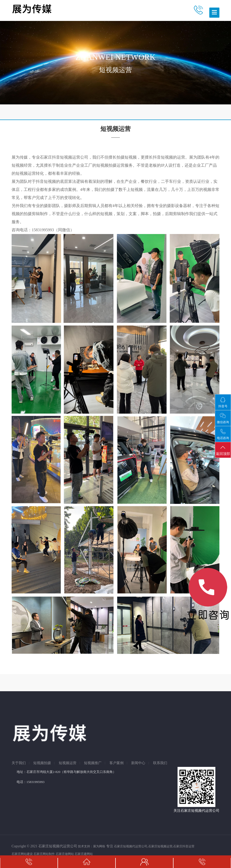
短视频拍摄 (42, 763)
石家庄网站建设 (22, 854)
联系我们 (160, 763)
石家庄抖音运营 (184, 846)
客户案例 (117, 763)
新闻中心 (138, 763)
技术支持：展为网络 (92, 846)
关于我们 (19, 763)
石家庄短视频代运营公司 (131, 846)
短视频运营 (68, 763)
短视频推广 (93, 763)
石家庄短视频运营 (160, 846)
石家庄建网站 (84, 854)
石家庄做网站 (65, 854)
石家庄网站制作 (44, 854)
